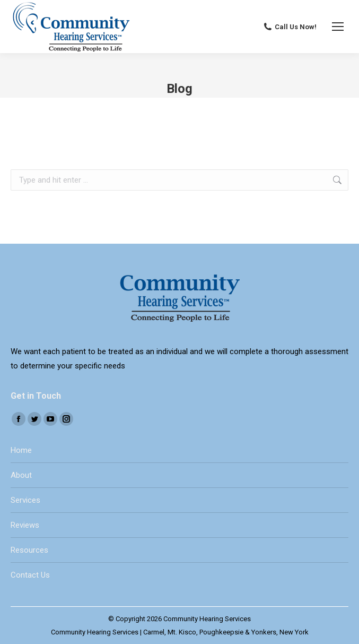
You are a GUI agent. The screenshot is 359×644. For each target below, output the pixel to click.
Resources (29, 550)
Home (21, 450)
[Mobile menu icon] (338, 27)
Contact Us (30, 575)
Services (25, 500)
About (21, 475)
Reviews (25, 525)
